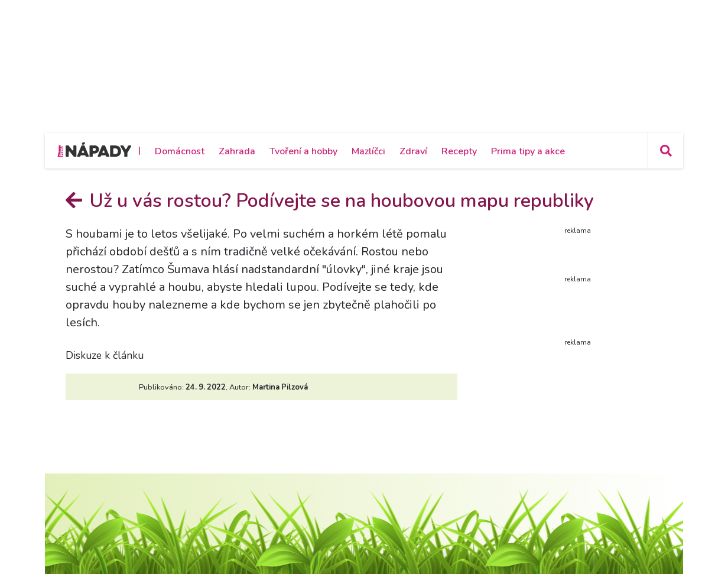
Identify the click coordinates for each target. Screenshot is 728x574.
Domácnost (180, 151)
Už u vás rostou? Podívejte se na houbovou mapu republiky (330, 201)
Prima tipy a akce (528, 151)
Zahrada (237, 151)
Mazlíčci (368, 151)
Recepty (459, 151)
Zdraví (413, 151)
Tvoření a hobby (303, 151)
